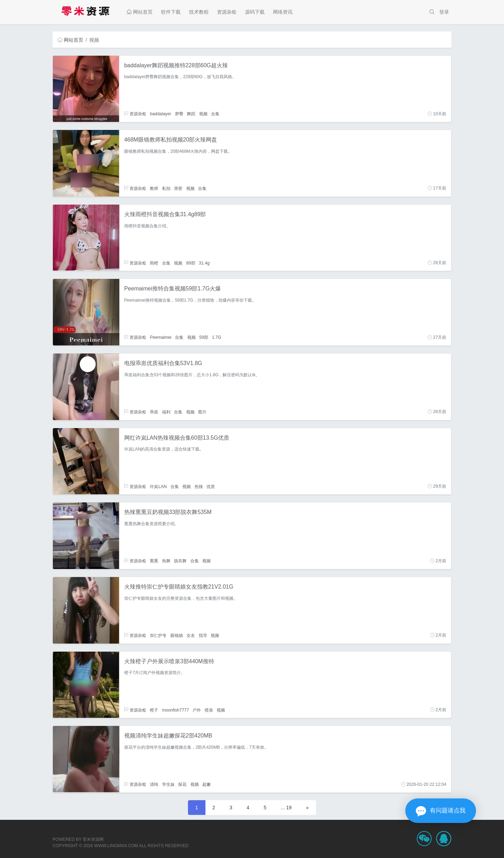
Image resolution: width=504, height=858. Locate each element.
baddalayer (160, 114)
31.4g (204, 263)
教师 (154, 188)
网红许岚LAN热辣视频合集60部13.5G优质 (177, 438)
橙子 (154, 710)
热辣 (199, 486)
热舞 (166, 561)
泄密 (178, 188)
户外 (197, 710)
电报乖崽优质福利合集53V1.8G (163, 363)
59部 (204, 337)
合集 (215, 114)
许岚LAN (158, 486)
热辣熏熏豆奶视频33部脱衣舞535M (168, 512)
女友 (191, 635)
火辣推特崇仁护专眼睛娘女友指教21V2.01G (179, 587)
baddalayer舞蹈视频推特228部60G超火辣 (176, 65)
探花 (182, 784)
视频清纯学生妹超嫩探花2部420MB (168, 736)
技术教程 (199, 12)
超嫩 (206, 784)
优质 (211, 486)
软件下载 (171, 12)
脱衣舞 (180, 561)
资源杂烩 (227, 12)
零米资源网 (93, 839)
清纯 (154, 784)
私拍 (166, 188)
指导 (203, 635)
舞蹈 (191, 114)
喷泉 (209, 710)
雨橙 (154, 263)
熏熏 (154, 561)
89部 (191, 263)
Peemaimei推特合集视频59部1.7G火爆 (173, 289)
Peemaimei (160, 337)
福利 (166, 412)
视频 (203, 114)
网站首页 (140, 12)
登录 (444, 12)
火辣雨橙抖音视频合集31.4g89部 (165, 214)
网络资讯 (283, 12)
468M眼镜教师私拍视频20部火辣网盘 (171, 140)
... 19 (286, 808)
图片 (202, 412)
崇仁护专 (158, 635)
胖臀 (179, 114)
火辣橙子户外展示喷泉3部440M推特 (169, 661)
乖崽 (154, 412)
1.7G (216, 337)
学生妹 (168, 784)
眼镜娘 (177, 635)
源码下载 (255, 12)
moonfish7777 (176, 710)
